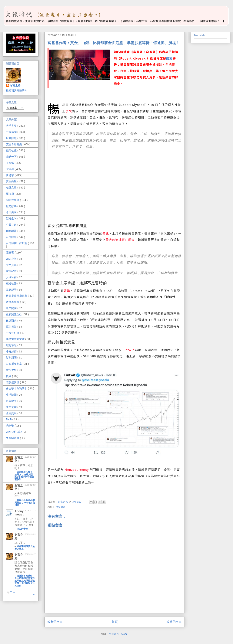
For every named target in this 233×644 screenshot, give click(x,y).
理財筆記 (12, 345)
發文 (69, 111)
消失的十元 (22, 529)
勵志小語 (12, 259)
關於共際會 (13, 200)
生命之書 (12, 407)
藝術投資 (12, 327)
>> (34, 595)
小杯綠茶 (12, 351)
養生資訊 (12, 265)
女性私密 (12, 277)
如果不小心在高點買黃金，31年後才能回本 (25, 502)
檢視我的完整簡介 (17, 90)
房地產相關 (13, 302)
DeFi (9, 419)
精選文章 (12, 188)
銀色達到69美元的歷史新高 (25, 548)
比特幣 (10, 175)
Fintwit (128, 350)
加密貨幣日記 (14, 432)
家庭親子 (12, 290)
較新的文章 (55, 622)
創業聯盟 (12, 231)
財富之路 (15, 85)
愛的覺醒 (12, 370)
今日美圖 (12, 212)
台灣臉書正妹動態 (17, 243)
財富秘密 (12, 271)
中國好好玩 (13, 333)
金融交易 (12, 413)
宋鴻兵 (10, 169)
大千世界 (12, 126)
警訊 (106, 233)
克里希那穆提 (14, 144)
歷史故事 (12, 206)
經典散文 (12, 401)
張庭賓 (10, 253)
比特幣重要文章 (16, 339)
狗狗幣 (10, 426)
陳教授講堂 (13, 382)
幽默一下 (12, 157)
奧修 (9, 376)
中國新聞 (12, 132)
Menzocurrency (77, 469)
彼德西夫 (12, 321)
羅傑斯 (10, 194)
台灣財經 (12, 237)
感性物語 (12, 283)
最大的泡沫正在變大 (120, 240)
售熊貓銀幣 (13, 438)
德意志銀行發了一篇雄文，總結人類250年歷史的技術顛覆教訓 (25, 476)
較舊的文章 (174, 622)
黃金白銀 (12, 181)
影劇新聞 (12, 358)
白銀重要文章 (14, 364)
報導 (67, 291)
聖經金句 (12, 218)
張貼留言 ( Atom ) (119, 634)
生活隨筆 (12, 395)
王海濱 (10, 163)
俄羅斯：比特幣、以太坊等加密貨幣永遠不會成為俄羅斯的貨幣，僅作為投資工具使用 (25, 581)
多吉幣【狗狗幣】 (17, 388)
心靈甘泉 (12, 225)
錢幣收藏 (12, 150)
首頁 (115, 622)
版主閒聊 (12, 308)
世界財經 (61, 507)
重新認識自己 (14, 314)
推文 (169, 58)
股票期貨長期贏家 (17, 296)
